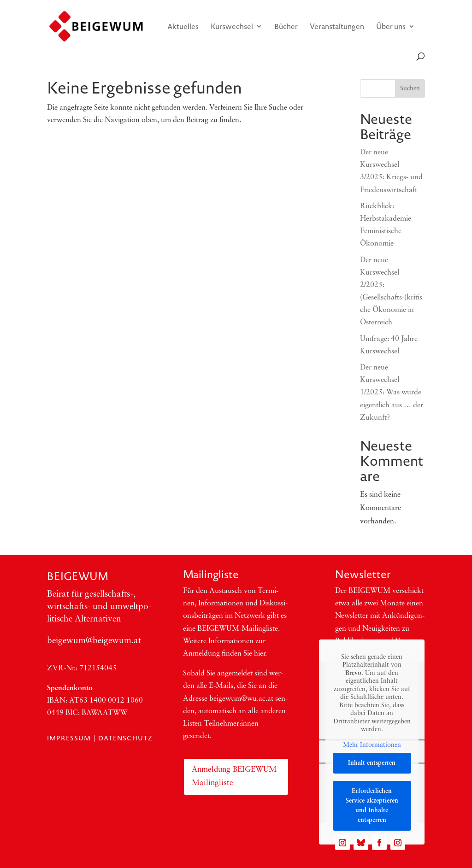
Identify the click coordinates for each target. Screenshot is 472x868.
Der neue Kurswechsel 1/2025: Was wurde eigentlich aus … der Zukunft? (392, 393)
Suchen (410, 89)
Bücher (286, 27)
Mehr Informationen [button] (372, 745)
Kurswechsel (232, 27)
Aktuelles (183, 27)
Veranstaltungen (337, 27)
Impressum (69, 738)
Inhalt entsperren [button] (372, 763)
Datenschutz (125, 738)
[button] (20, 848)
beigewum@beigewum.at (94, 641)
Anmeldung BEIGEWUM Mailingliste (234, 776)
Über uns (391, 27)
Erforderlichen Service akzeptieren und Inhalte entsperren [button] (372, 806)
